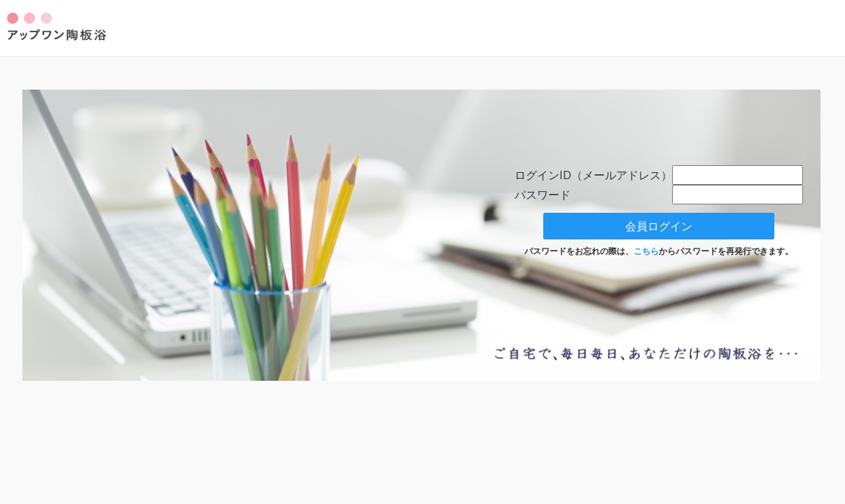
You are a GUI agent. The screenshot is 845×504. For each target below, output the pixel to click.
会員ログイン (659, 226)
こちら (646, 251)
